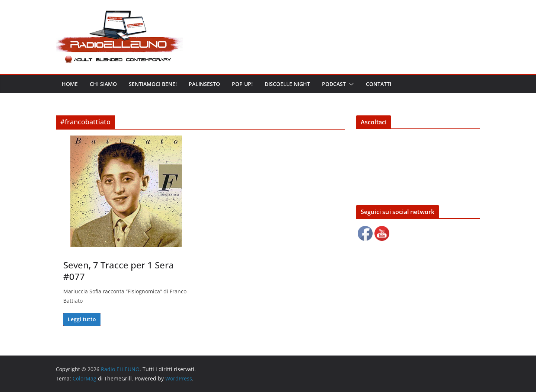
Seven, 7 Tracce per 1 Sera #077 (119, 271)
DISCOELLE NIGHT (287, 84)
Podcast (334, 84)
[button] (350, 84)
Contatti (379, 84)
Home (70, 84)
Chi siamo (103, 84)
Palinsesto (204, 84)
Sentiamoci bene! (153, 84)
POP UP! (242, 84)
